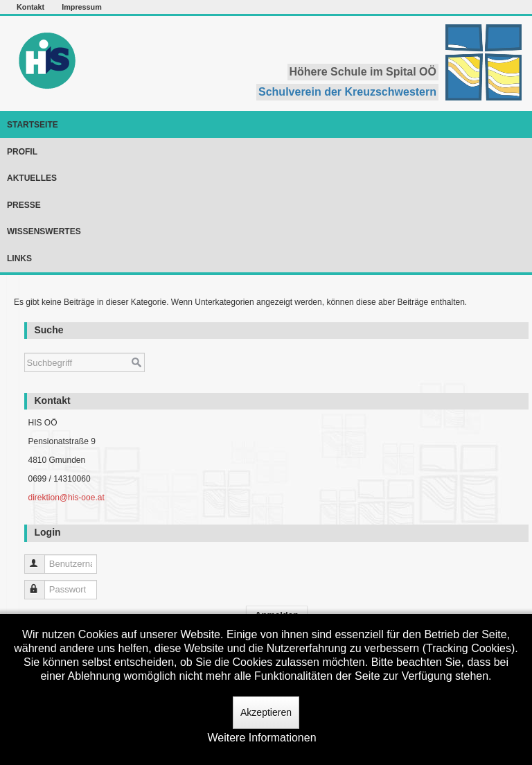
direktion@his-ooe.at (66, 498)
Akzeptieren (266, 712)
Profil (22, 152)
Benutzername (41, 558)
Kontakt (30, 7)
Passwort (41, 584)
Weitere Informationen (261, 738)
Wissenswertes (44, 231)
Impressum (82, 7)
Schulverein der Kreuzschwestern (347, 92)
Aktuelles (32, 178)
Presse (24, 205)
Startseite (33, 125)
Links (19, 258)
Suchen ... (25, 346)
